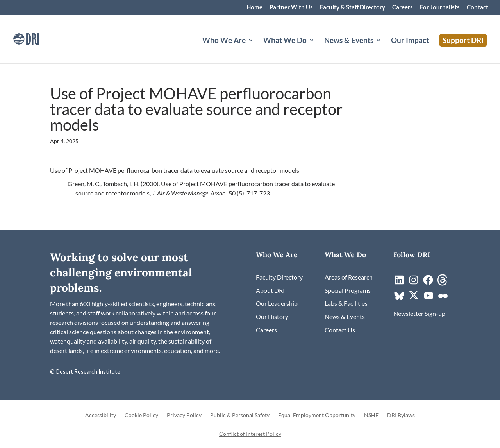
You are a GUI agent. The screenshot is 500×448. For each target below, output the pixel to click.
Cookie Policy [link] (141, 415)
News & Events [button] (349, 41)
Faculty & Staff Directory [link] (353, 7)
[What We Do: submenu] (318, 50)
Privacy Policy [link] (184, 415)
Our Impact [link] (410, 41)
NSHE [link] (371, 415)
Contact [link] (478, 7)
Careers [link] (403, 7)
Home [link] (254, 7)
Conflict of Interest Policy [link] (250, 434)
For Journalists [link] (440, 7)
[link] (37, 38)
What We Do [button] (285, 41)
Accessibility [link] (101, 415)
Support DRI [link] (463, 40)
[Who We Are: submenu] (257, 50)
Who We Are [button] (224, 41)
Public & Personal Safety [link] (240, 415)
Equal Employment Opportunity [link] (317, 415)
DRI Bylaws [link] (401, 415)
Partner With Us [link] (291, 7)
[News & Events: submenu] (385, 50)
